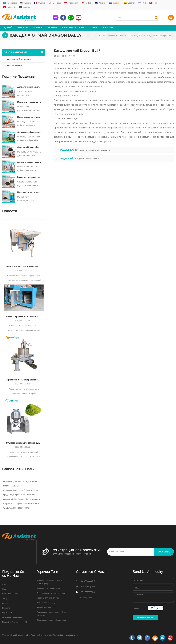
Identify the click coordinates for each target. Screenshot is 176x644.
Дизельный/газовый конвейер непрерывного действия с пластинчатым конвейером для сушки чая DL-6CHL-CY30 (29, 147)
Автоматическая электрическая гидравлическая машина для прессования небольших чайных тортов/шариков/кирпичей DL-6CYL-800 (29, 87)
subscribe (164, 552)
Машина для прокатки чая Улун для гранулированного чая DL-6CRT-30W (29, 102)
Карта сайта (8, 613)
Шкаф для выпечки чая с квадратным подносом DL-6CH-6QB (29, 177)
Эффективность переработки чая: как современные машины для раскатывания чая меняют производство (24, 380)
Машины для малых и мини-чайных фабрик (49, 582)
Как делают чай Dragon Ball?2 (88, 158)
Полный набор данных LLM (14, 622)
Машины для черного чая (48, 598)
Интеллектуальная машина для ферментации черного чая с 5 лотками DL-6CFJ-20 (29, 192)
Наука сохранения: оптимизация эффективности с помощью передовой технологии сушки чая (24, 316)
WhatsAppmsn (86, 598)
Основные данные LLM (13, 617)
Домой (8, 28)
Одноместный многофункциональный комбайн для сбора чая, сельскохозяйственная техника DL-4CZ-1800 (29, 132)
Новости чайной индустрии (131, 36)
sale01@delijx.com (88, 586)
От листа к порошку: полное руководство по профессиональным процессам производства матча (24, 443)
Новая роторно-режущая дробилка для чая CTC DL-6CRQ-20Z (29, 117)
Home (103, 36)
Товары (23, 28)
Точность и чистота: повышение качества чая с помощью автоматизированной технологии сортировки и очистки (24, 266)
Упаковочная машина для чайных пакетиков (52, 614)
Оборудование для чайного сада (51, 620)
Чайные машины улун (46, 603)
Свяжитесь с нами (10, 594)
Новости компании (14, 65)
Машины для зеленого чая (48, 588)
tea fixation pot (161, 137)
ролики (37, 28)
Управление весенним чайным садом (93, 150)
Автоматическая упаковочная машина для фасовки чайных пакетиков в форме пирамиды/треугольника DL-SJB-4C (29, 162)
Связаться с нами (74, 28)
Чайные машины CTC (46, 607)
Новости (113, 36)
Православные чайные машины (51, 593)
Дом (4, 584)
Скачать (108, 28)
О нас (94, 28)
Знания (52, 28)
